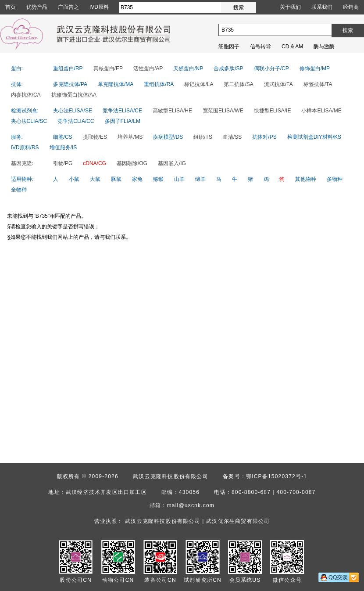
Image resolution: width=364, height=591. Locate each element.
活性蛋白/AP (148, 68)
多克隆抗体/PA (70, 84)
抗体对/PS (264, 137)
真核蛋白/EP (108, 68)
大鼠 (95, 179)
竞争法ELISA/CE (122, 111)
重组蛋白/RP (68, 68)
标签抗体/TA (318, 84)
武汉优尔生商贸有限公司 (238, 521)
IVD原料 (99, 7)
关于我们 (290, 7)
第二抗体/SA (238, 84)
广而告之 (68, 7)
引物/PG (63, 163)
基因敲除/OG (132, 163)
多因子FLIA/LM (123, 121)
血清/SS (232, 137)
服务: (17, 137)
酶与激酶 (324, 47)
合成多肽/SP (228, 68)
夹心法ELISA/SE (73, 111)
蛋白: (17, 68)
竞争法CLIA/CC (76, 121)
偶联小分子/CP (271, 68)
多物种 (335, 179)
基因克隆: (22, 163)
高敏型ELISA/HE (172, 111)
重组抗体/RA (159, 84)
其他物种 (306, 179)
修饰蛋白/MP (315, 68)
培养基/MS (130, 137)
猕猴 (158, 179)
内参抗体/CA (26, 95)
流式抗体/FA (278, 84)
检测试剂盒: (25, 111)
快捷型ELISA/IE (273, 111)
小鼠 (74, 179)
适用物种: (22, 179)
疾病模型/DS (168, 137)
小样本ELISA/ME (321, 111)
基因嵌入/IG (172, 163)
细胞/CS (63, 137)
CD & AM (292, 47)
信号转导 (261, 47)
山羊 (179, 179)
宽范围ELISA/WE (223, 111)
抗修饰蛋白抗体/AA (74, 95)
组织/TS (203, 137)
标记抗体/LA (199, 84)
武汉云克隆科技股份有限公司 (171, 476)
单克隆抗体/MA (116, 84)
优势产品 (37, 7)
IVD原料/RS (25, 148)
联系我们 (322, 7)
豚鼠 (116, 179)
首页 (11, 7)
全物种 (19, 190)
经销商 (351, 7)
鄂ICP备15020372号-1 (277, 476)
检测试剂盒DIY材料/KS (314, 137)
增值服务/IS (63, 148)
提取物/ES (95, 137)
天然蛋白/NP (188, 68)
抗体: (17, 84)
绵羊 (200, 179)
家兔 (137, 179)
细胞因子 (229, 47)
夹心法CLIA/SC (29, 121)
